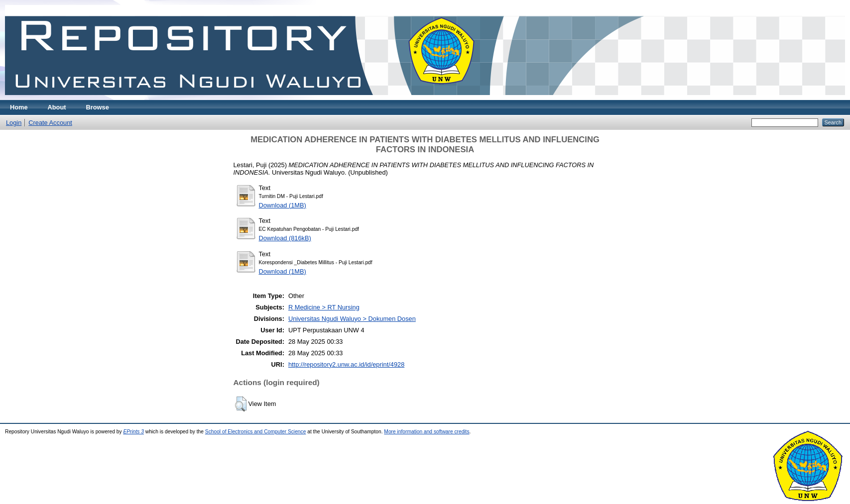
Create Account (50, 123)
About (57, 107)
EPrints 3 (133, 432)
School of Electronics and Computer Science (256, 432)
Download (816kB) (285, 238)
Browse (98, 107)
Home (19, 107)
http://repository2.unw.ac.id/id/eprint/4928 (346, 364)
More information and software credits (426, 432)
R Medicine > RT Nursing (324, 307)
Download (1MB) (283, 205)
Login (14, 123)
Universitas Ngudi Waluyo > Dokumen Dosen (352, 319)
